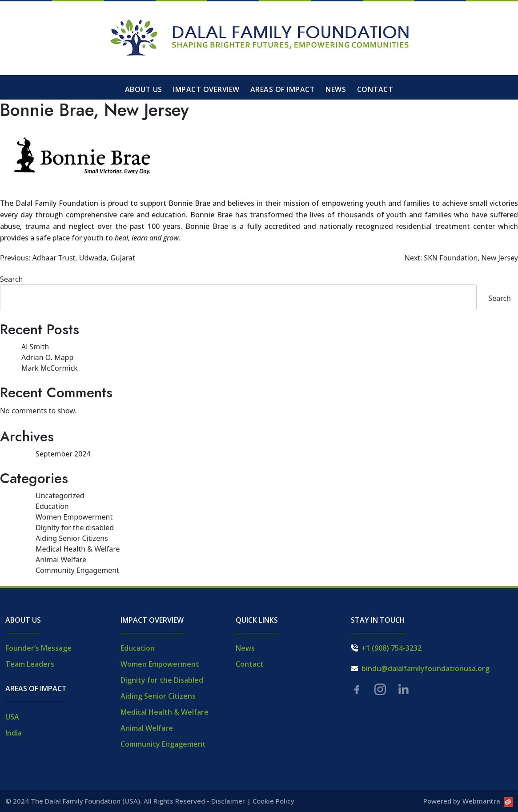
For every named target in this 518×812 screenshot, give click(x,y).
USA (12, 717)
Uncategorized (60, 496)
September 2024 (63, 454)
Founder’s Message (38, 648)
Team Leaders (30, 664)
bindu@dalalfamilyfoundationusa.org (426, 668)
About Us (144, 89)
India (14, 733)
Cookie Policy (273, 801)
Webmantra (488, 801)
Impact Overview (206, 89)
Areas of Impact (283, 89)
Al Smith (35, 347)
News (336, 89)
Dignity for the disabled (75, 528)
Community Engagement (77, 570)
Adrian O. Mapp (47, 357)
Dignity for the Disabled (162, 680)
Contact (375, 89)
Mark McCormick (50, 368)
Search (11, 279)
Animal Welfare (61, 560)
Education (52, 506)
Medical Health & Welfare (78, 549)
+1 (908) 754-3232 (392, 648)
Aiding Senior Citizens (72, 538)
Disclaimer (228, 801)
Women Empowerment (74, 517)
